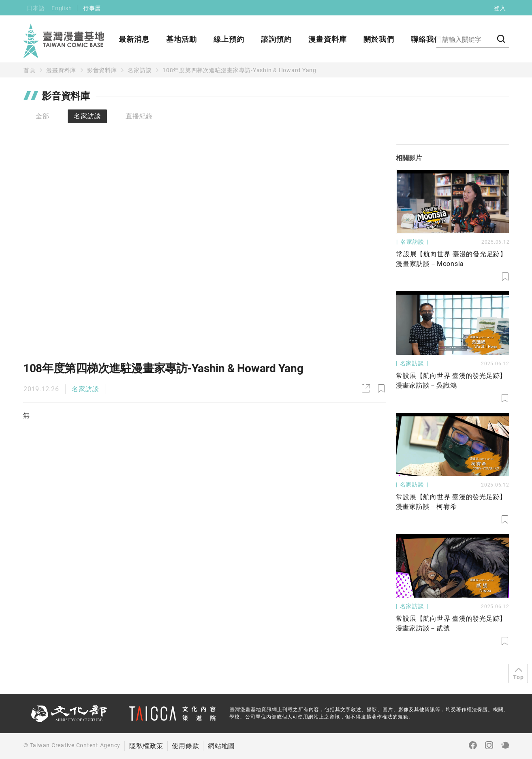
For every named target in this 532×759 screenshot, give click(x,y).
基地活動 (182, 39)
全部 (43, 116)
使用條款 (185, 746)
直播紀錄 (139, 116)
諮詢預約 (276, 39)
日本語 (36, 8)
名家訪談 (140, 70)
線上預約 (229, 39)
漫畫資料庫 (328, 39)
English (62, 8)
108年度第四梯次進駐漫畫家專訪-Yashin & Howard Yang (239, 70)
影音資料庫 (102, 70)
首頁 (30, 70)
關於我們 (379, 39)
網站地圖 (221, 746)
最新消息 (134, 39)
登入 (500, 8)
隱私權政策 (146, 746)
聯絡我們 (426, 39)
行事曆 (92, 8)
